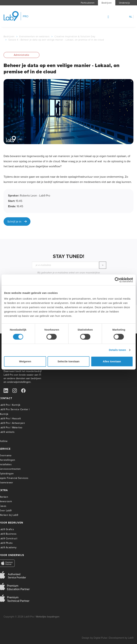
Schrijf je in (17, 222)
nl (131, 17)
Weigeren (25, 361)
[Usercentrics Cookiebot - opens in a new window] (117, 280)
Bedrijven (107, 3)
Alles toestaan (112, 361)
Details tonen (117, 350)
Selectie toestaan (68, 361)
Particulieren (88, 3)
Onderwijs (124, 3)
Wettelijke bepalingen (48, 617)
